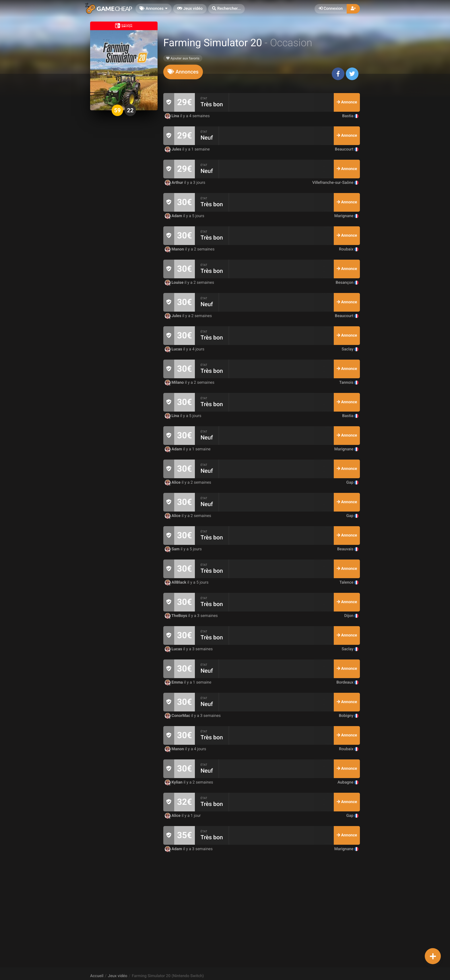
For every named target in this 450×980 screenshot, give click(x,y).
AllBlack (176, 582)
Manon (175, 249)
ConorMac (178, 716)
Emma (174, 682)
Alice (173, 483)
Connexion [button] (331, 9)
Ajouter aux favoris (183, 58)
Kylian (174, 782)
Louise (175, 283)
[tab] (183, 72)
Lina (172, 116)
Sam (173, 549)
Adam (174, 216)
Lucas (174, 349)
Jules (173, 149)
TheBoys (176, 616)
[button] (226, 9)
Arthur (174, 183)
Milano (175, 383)
